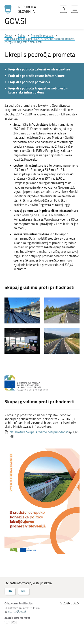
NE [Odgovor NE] (24, 591)
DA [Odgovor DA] (10, 591)
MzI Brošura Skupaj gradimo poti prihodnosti (39, 432)
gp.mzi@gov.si (17, 611)
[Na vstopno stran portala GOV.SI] (22, 15)
